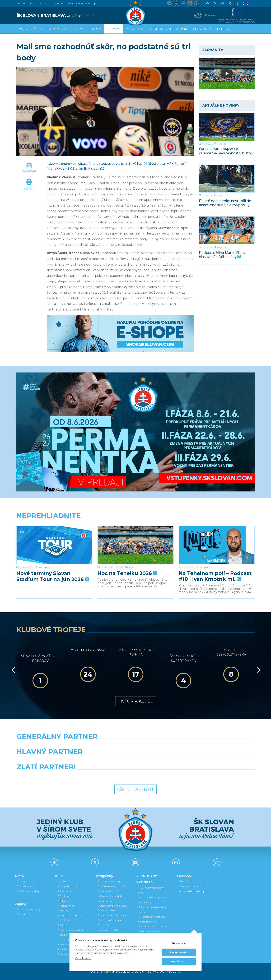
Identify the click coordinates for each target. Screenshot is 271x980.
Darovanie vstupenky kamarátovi (111, 932)
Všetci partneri (135, 789)
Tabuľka (22, 914)
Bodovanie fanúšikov (152, 926)
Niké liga (222, 144)
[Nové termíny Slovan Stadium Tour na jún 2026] (54, 539)
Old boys (64, 896)
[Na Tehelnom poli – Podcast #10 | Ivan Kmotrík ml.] (217, 539)
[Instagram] (230, 3)
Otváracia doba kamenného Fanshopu (193, 889)
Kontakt (63, 911)
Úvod (22, 29)
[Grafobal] (105, 761)
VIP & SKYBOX (108, 891)
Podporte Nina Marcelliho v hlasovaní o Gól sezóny (222, 255)
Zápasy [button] (95, 29)
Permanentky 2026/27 (112, 886)
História (63, 882)
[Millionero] (166, 761)
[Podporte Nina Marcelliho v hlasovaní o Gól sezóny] (227, 230)
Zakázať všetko (179, 952)
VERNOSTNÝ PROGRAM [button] (168, 29)
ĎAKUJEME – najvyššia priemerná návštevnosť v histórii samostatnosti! (227, 151)
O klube (63, 901)
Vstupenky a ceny (109, 882)
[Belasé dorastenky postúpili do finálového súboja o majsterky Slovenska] (227, 179)
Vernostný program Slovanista (110, 923)
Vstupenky (45, 555)
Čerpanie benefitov (151, 931)
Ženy (220, 196)
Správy (114, 29)
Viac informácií (83, 958)
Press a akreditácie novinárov (69, 918)
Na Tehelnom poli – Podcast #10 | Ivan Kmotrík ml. (215, 564)
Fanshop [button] (225, 29)
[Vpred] (258, 670)
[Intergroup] (105, 776)
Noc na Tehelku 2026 (127, 561)
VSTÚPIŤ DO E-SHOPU (194, 882)
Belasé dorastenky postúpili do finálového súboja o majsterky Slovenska (225, 203)
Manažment (66, 906)
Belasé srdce (75, 3)
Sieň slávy (64, 891)
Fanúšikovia (126, 555)
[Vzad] (13, 670)
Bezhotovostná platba (112, 906)
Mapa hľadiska (107, 911)
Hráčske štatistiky (28, 891)
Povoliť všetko (179, 961)
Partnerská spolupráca (72, 930)
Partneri (63, 925)
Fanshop (91, 3)
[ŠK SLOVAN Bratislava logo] (135, 13)
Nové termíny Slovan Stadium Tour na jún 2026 (52, 564)
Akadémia (135, 29)
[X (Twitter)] (215, 3)
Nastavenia (179, 943)
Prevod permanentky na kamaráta (154, 910)
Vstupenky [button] (58, 29)
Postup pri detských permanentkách (151, 919)
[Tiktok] (238, 3)
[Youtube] (223, 3)
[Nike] (135, 745)
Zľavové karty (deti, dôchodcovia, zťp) (110, 898)
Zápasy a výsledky (28, 910)
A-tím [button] (78, 29)
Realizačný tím (26, 886)
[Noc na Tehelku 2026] (135, 539)
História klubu (136, 701)
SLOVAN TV (202, 29)
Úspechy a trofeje (69, 886)
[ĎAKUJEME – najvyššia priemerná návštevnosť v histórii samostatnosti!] (227, 127)
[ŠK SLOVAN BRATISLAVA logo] (75, 16)
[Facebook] (207, 3)
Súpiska (22, 882)
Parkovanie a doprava (112, 915)
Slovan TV (206, 555)
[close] (194, 933)
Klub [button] (38, 29)
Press (32, 3)
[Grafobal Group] (166, 776)
